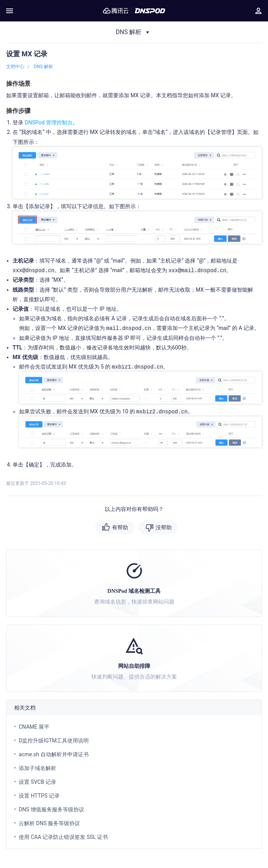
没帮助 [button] (164, 527)
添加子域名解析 (37, 768)
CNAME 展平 (34, 727)
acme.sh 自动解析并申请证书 (54, 754)
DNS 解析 (43, 67)
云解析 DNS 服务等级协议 (49, 823)
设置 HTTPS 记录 (39, 796)
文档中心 (15, 67)
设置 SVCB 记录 (37, 782)
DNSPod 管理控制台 (49, 122)
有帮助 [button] (120, 527)
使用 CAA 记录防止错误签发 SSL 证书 (63, 837)
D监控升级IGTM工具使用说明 (54, 741)
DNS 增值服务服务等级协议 (51, 809)
